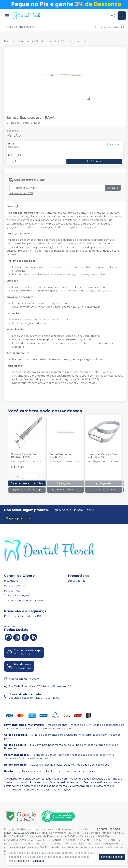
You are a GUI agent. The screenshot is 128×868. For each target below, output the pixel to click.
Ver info (115, 145)
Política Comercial (15, 586)
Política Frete (12, 591)
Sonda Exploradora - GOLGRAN (62, 456)
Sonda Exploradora (48, 41)
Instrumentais (24, 41)
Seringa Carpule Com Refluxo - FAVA (25, 456)
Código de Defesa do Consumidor (25, 601)
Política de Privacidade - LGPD (23, 616)
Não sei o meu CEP (21, 193)
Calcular (113, 188)
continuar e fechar (112, 857)
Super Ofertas (76, 581)
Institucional (12, 581)
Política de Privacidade (30, 861)
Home (8, 41)
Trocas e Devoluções (17, 596)
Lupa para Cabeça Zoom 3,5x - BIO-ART (103, 456)
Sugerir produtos (18, 518)
